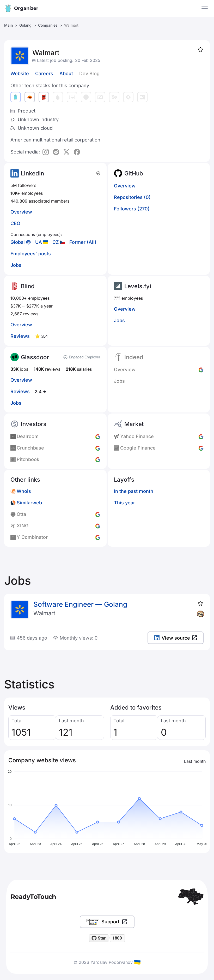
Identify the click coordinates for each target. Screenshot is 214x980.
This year (124, 503)
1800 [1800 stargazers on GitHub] (117, 938)
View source (176, 638)
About (66, 73)
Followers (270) (132, 209)
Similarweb (29, 503)
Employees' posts (31, 254)
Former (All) (83, 242)
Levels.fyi (138, 286)
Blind (28, 286)
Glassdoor (35, 357)
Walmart (44, 613)
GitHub (134, 173)
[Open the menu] (205, 8)
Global (18, 242)
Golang (25, 25)
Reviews (20, 336)
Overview (21, 212)
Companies (48, 25)
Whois (24, 491)
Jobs (16, 265)
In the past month (134, 491)
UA (39, 242)
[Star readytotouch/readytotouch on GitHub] (99, 938)
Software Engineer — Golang (80, 604)
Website (20, 73)
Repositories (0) (132, 197)
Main (8, 25)
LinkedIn (32, 173)
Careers (44, 73)
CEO (15, 223)
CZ (56, 242)
